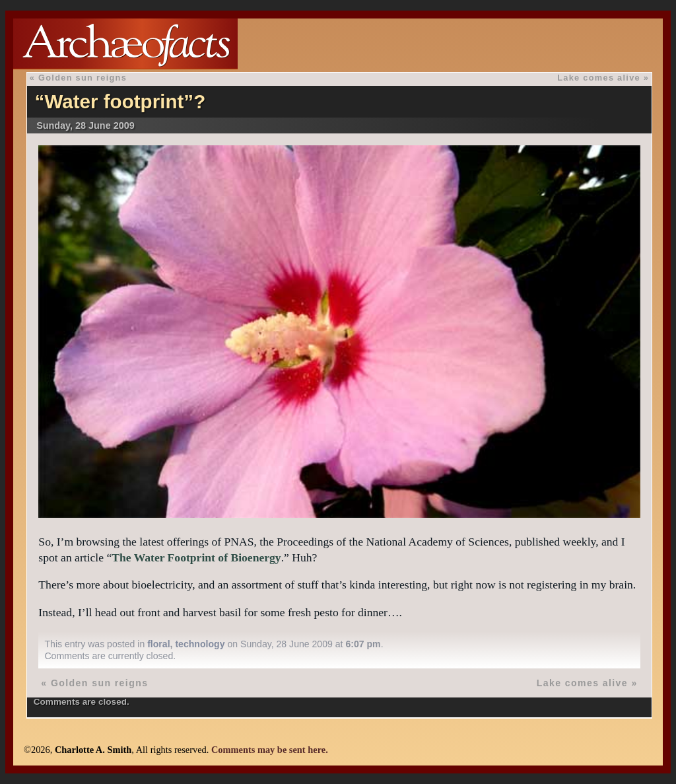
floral (158, 644)
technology (200, 644)
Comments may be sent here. (270, 750)
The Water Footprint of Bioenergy (196, 557)
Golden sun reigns (83, 78)
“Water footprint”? (120, 101)
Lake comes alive (599, 78)
